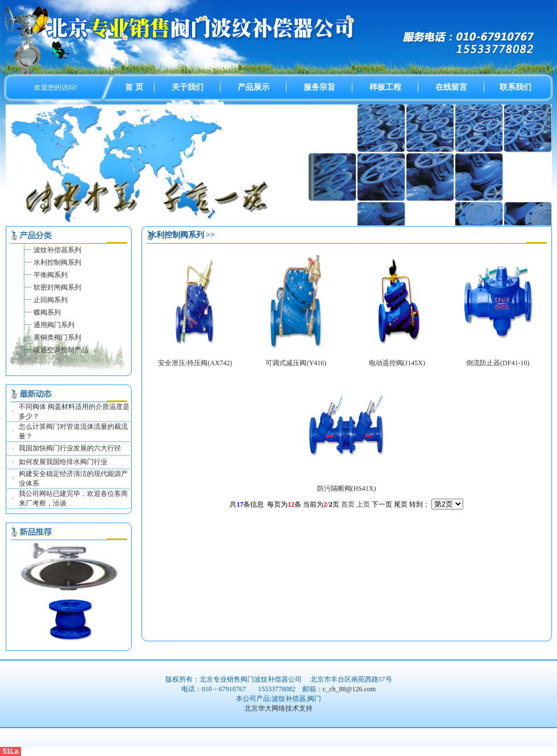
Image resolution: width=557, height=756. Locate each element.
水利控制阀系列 (57, 262)
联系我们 (516, 87)
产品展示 (253, 87)
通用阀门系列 (54, 325)
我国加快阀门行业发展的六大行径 (70, 448)
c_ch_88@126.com (349, 689)
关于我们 (188, 87)
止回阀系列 (51, 300)
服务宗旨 (319, 87)
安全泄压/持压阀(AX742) (195, 363)
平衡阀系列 (51, 275)
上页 (363, 504)
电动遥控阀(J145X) (397, 363)
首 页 (134, 87)
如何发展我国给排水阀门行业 (63, 462)
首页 (348, 504)
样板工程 (385, 87)
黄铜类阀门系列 (57, 337)
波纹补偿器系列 (57, 250)
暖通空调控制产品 (61, 350)
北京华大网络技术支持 (278, 708)
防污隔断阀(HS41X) (347, 488)
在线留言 (451, 87)
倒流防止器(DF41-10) (498, 363)
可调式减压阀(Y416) (296, 363)
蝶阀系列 (47, 312)
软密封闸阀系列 (57, 287)
